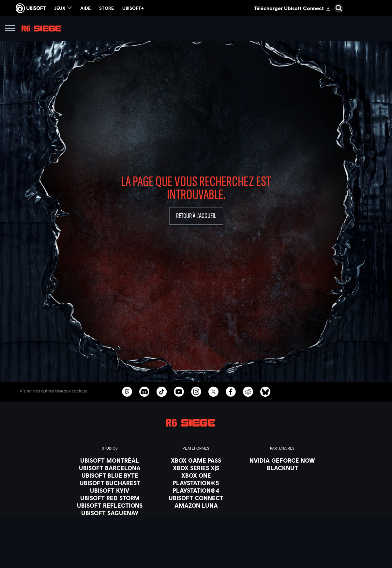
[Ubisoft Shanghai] (110, 520)
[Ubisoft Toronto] (110, 528)
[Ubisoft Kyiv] (110, 490)
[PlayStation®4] (196, 490)
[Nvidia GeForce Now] (282, 460)
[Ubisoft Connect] (196, 498)
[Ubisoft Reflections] (110, 505)
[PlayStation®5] (196, 483)
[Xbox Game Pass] (196, 460)
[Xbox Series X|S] (196, 468)
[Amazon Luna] (196, 505)
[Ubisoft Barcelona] (110, 468)
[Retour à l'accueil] (196, 216)
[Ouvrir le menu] (10, 29)
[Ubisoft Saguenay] (110, 513)
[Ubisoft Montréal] (110, 460)
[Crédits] (110, 535)
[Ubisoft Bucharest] (110, 483)
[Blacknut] (282, 468)
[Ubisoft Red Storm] (110, 498)
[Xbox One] (196, 475)
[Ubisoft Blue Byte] (110, 475)
